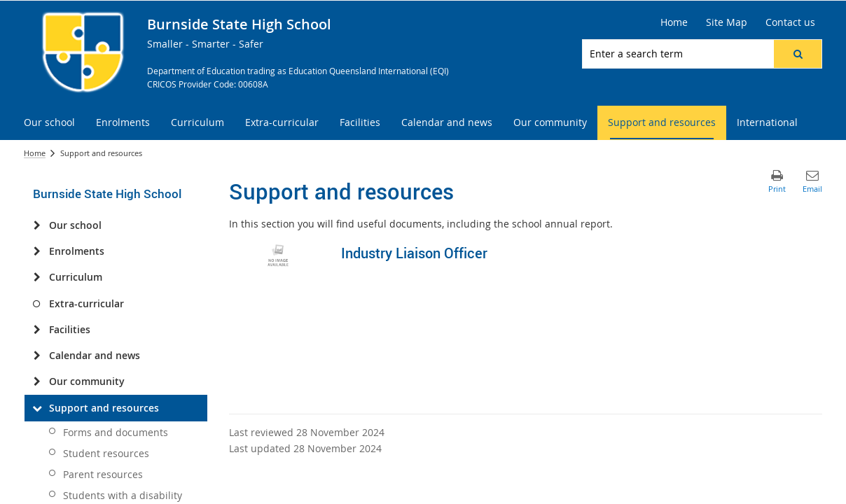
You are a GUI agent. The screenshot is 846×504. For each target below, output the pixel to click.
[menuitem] (49, 123)
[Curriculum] (37, 277)
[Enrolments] (37, 251)
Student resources (106, 453)
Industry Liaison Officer (414, 253)
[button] (798, 54)
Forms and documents (116, 432)
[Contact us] (790, 22)
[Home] (674, 22)
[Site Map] (727, 22)
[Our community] (37, 381)
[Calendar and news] (37, 356)
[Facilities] (37, 330)
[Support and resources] (37, 408)
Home (35, 153)
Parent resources (103, 474)
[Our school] (37, 225)
